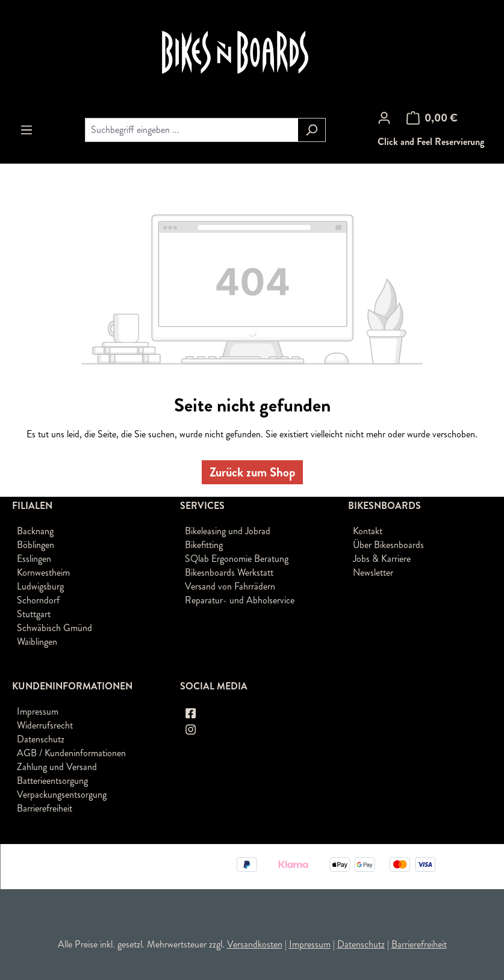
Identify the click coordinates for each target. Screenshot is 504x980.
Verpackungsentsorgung (62, 794)
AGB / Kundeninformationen (71, 753)
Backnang (35, 531)
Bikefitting (204, 545)
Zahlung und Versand (57, 767)
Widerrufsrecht (45, 725)
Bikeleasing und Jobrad (228, 531)
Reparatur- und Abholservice (240, 600)
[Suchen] (312, 130)
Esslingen (34, 559)
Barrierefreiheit (45, 808)
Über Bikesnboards (388, 545)
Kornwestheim (43, 572)
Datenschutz (41, 739)
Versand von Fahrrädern (230, 586)
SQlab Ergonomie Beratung (237, 559)
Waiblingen (37, 642)
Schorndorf (38, 600)
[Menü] (26, 130)
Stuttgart (34, 614)
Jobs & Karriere (382, 559)
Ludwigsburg (40, 586)
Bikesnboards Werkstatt (229, 572)
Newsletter (373, 572)
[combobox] (191, 130)
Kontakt (368, 531)
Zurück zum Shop (252, 472)
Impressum (38, 711)
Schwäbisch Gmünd (54, 628)
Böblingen (36, 545)
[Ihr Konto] (384, 118)
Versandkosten (255, 944)
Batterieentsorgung (52, 781)
